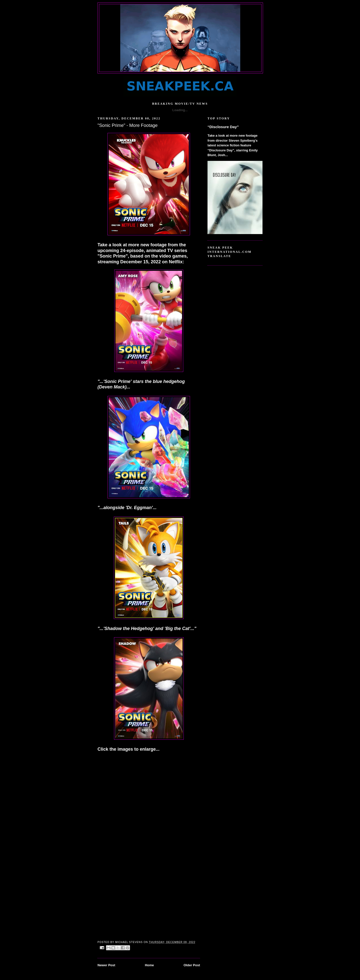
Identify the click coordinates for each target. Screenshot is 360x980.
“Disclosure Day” (223, 127)
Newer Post (106, 965)
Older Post (192, 965)
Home (149, 965)
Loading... (180, 110)
